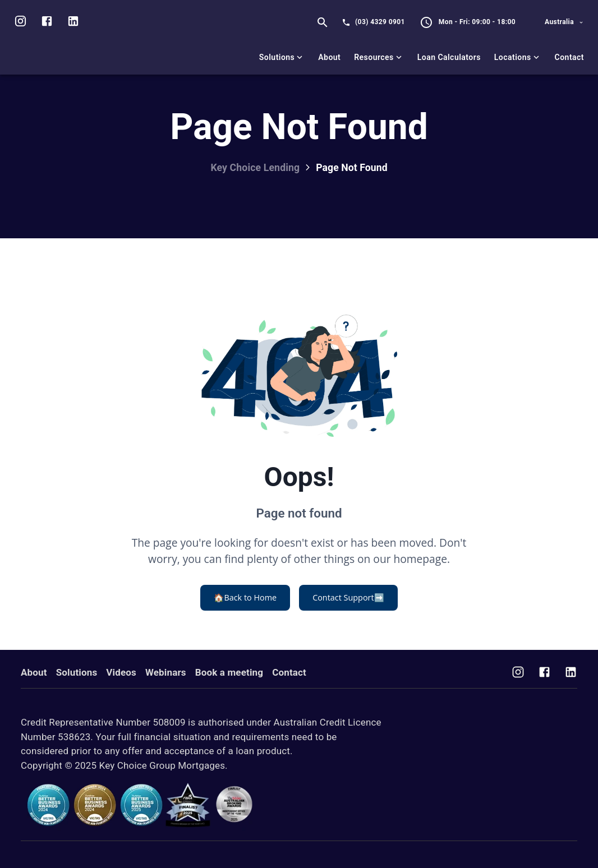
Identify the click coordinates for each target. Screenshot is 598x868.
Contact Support (348, 598)
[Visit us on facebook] (47, 22)
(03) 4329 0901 (380, 22)
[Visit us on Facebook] (544, 673)
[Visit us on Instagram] (20, 22)
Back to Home (245, 598)
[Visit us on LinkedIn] (73, 22)
